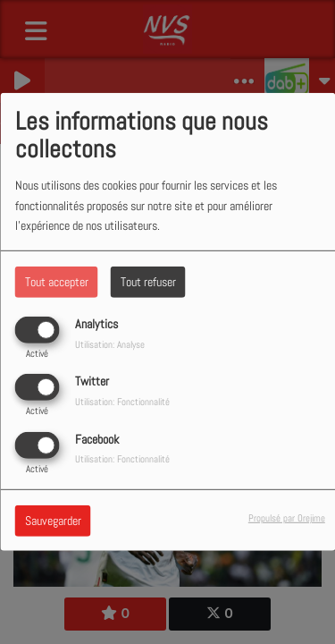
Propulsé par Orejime (287, 517)
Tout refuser (148, 282)
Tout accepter (57, 282)
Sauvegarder (53, 520)
